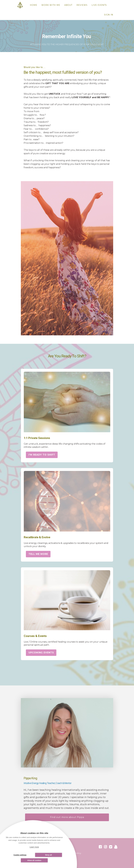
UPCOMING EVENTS (41, 653)
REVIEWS (82, 5)
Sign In (109, 15)
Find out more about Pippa (67, 817)
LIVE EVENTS (99, 5)
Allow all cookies (34, 860)
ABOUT (68, 5)
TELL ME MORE (38, 554)
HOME (34, 5)
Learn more (34, 847)
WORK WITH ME (51, 5)
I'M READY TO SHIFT (42, 455)
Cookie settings (20, 855)
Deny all (49, 855)
